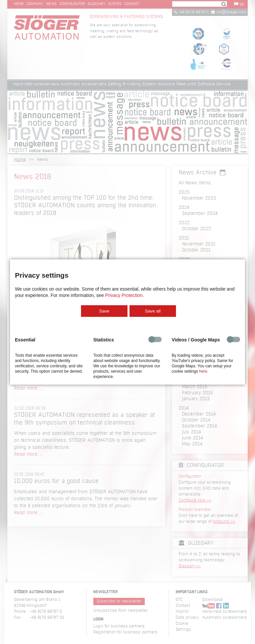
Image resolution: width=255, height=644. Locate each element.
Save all (153, 311)
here (203, 371)
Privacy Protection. (125, 295)
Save (104, 311)
